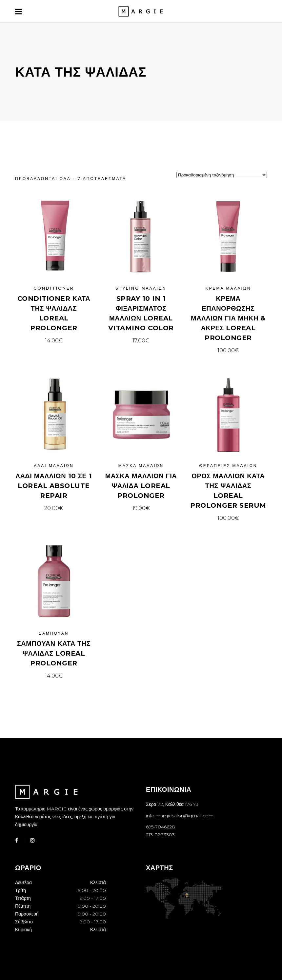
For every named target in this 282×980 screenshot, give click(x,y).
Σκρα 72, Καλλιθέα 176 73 (172, 804)
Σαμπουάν (54, 633)
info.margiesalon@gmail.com (180, 816)
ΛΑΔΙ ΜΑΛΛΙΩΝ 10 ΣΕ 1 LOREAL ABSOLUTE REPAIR (54, 486)
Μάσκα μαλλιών (141, 466)
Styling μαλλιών (141, 288)
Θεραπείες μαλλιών (228, 466)
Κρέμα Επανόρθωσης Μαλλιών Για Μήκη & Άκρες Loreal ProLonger (228, 318)
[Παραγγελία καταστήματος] (222, 175)
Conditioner (54, 288)
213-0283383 (160, 835)
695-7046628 (161, 827)
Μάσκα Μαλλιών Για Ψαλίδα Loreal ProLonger (141, 486)
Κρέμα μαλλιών (228, 288)
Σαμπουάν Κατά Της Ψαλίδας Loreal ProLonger (54, 653)
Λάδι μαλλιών (54, 466)
